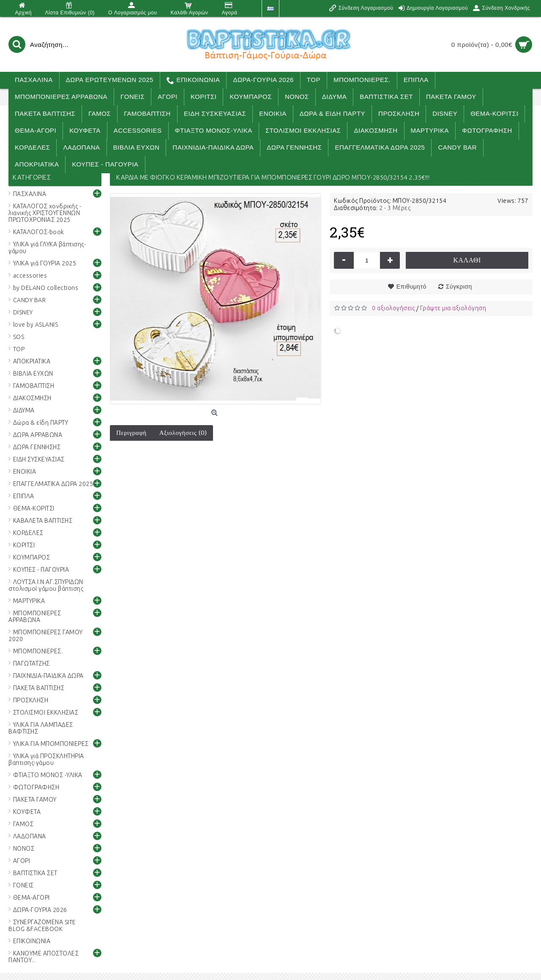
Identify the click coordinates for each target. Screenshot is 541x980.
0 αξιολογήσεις (393, 308)
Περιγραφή (131, 433)
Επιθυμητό (411, 287)
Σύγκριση (459, 287)
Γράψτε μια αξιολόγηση (453, 308)
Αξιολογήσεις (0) (183, 433)
